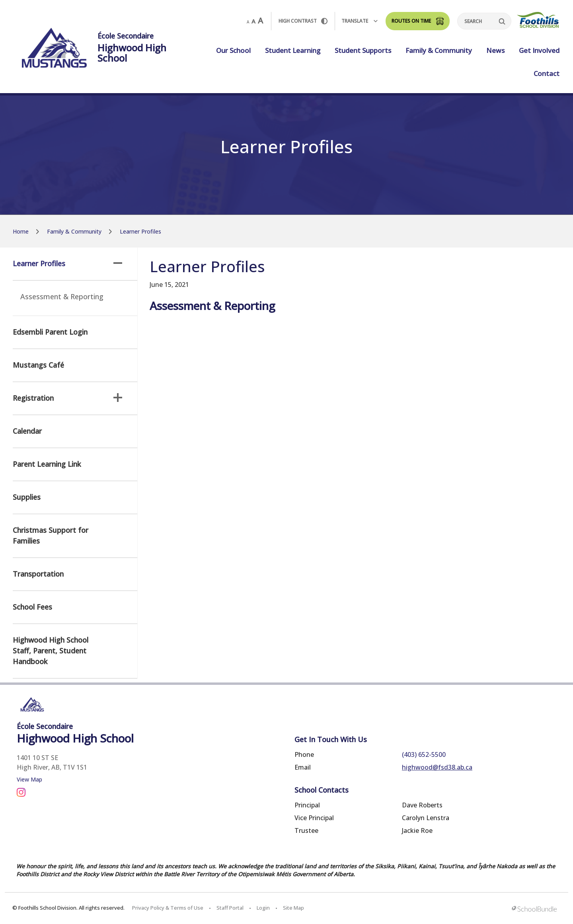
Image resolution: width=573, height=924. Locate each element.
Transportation (38, 574)
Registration (67, 398)
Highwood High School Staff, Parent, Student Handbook (51, 651)
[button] (118, 263)
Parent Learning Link (47, 464)
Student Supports (363, 50)
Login (263, 908)
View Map (29, 779)
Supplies (27, 497)
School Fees (32, 607)
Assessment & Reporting (62, 296)
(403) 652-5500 (424, 754)
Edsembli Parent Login (50, 332)
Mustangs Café (38, 365)
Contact (547, 73)
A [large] (260, 21)
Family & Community (439, 50)
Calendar (27, 431)
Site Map (293, 908)
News (495, 50)
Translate (360, 21)
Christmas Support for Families (51, 535)
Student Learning (293, 50)
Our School (233, 50)
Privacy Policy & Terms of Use (168, 908)
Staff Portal (230, 908)
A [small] (248, 22)
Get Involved (539, 50)
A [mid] (253, 21)
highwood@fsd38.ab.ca (437, 767)
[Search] (484, 21)
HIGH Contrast (303, 21)
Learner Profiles (67, 263)
